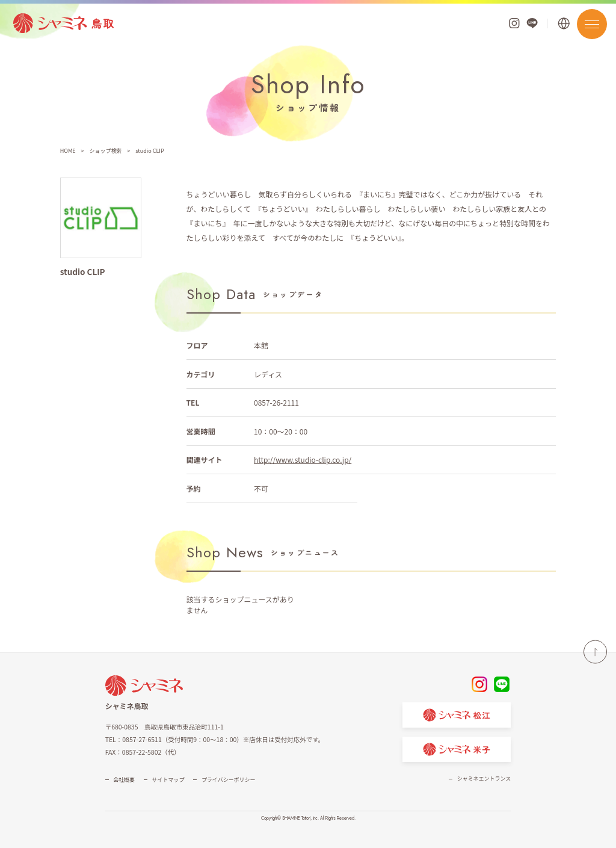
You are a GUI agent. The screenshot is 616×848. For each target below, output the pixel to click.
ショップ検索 (105, 151)
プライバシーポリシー (229, 780)
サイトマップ (168, 780)
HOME (68, 151)
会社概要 (124, 780)
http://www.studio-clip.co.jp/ (303, 460)
